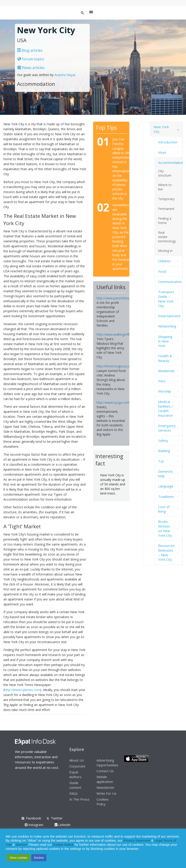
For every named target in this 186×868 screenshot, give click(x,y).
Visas (162, 152)
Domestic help (166, 474)
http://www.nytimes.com (22, 690)
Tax (161, 461)
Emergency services (167, 428)
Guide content (75, 785)
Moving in (165, 251)
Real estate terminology (167, 237)
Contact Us (105, 771)
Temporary (166, 199)
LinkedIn (63, 825)
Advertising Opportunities (107, 763)
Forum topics (31, 59)
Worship (165, 391)
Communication (170, 282)
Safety (163, 440)
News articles (31, 68)
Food (162, 271)
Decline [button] (39, 858)
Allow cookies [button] (18, 858)
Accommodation (170, 162)
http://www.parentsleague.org (118, 298)
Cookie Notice (63, 845)
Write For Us (106, 793)
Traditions (166, 497)
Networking (167, 326)
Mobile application (105, 779)
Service (21, 845)
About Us (77, 760)
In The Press (79, 799)
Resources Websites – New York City (167, 552)
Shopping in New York (165, 341)
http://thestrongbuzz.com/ (116, 366)
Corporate (77, 766)
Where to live (165, 187)
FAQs (74, 793)
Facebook (34, 818)
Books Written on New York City (165, 528)
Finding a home (165, 221)
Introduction (168, 142)
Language (166, 486)
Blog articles (30, 50)
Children (164, 261)
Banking (164, 451)
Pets (162, 381)
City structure (165, 173)
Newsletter (105, 787)
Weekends (166, 371)
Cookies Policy (103, 802)
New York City (161, 129)
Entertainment (169, 316)
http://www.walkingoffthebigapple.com (125, 334)
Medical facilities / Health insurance (165, 409)
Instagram (34, 825)
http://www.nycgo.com (113, 402)
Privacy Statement (137, 841)
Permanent (166, 209)
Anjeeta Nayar (65, 75)
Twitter (57, 818)
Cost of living (164, 509)
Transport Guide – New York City (166, 299)
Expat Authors (75, 774)
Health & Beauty (165, 358)
